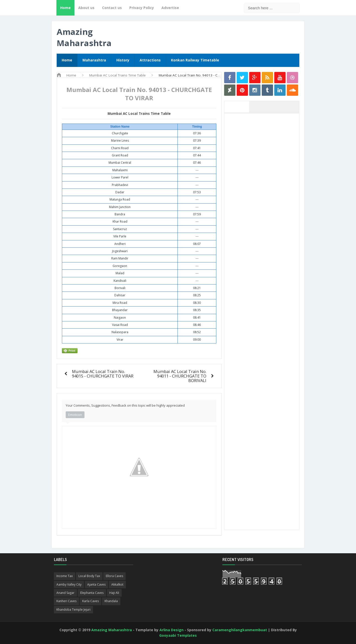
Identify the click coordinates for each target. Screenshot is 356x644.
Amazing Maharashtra (84, 37)
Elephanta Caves (92, 593)
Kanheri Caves (66, 601)
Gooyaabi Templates (178, 635)
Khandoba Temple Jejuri (73, 610)
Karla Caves (91, 601)
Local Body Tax (89, 576)
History (123, 60)
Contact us (112, 8)
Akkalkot (117, 584)
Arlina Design (171, 630)
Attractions (150, 60)
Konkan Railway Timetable (195, 60)
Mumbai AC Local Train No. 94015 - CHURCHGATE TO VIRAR (103, 374)
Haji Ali (114, 593)
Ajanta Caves (96, 584)
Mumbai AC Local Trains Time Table (139, 114)
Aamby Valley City (69, 584)
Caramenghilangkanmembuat (240, 630)
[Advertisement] (264, 191)
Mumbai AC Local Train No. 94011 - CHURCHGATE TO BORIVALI (180, 376)
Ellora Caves (114, 576)
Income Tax (65, 576)
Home (65, 8)
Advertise (170, 8)
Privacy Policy (142, 8)
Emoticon (75, 415)
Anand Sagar (65, 593)
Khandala (111, 601)
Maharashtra (94, 60)
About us (86, 8)
